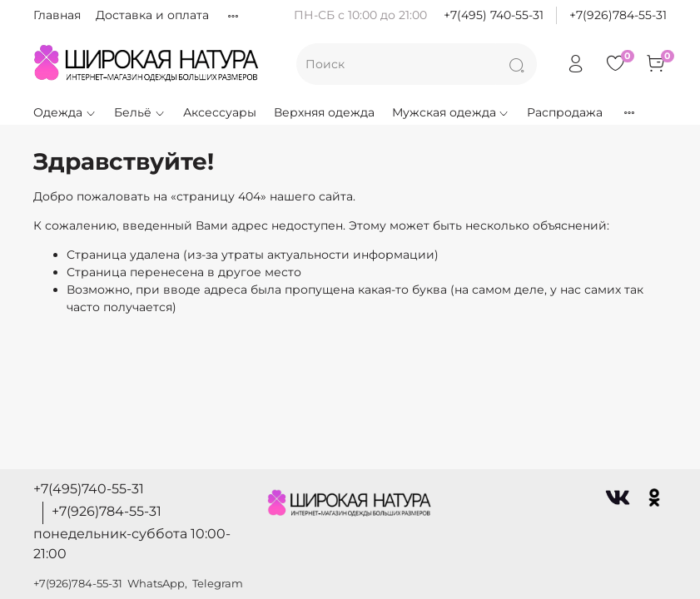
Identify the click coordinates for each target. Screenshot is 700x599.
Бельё (140, 112)
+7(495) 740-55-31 (494, 15)
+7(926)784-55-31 (618, 15)
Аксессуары (220, 112)
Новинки (648, 112)
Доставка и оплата (152, 15)
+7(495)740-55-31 (89, 489)
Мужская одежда (451, 112)
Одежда (65, 112)
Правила (251, 15)
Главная (57, 15)
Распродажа (565, 112)
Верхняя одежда (324, 112)
